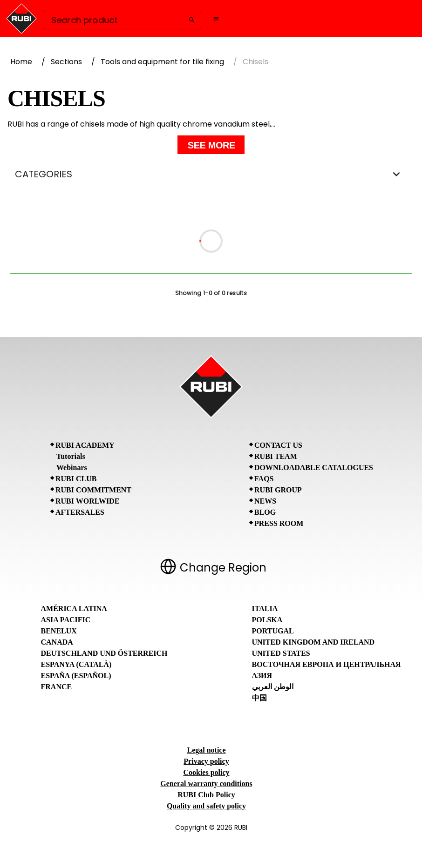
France (57, 687)
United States (281, 653)
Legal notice (206, 750)
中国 (259, 698)
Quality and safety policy (206, 806)
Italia (265, 609)
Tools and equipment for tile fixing (162, 62)
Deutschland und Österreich (104, 653)
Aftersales (80, 512)
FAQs (264, 479)
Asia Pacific (66, 620)
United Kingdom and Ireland (313, 642)
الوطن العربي (273, 687)
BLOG (265, 512)
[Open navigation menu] (216, 19)
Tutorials (71, 456)
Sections (66, 62)
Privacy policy (206, 761)
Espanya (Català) (76, 664)
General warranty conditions (206, 784)
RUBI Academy (85, 445)
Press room (279, 523)
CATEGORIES (211, 174)
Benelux (59, 631)
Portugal (273, 631)
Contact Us (278, 445)
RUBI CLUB (76, 479)
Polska (267, 620)
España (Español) (76, 676)
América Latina (74, 609)
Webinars (72, 468)
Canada (57, 642)
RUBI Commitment (93, 490)
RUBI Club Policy (206, 795)
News (265, 501)
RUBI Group (278, 490)
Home (21, 62)
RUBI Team (276, 456)
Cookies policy (206, 772)
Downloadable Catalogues (314, 468)
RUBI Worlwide (87, 501)
